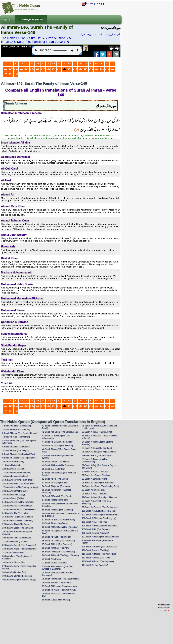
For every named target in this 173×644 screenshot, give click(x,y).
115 (16, 69)
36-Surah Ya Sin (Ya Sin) (13, 562)
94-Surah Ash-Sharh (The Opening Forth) (100, 486)
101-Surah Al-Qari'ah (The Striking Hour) (100, 515)
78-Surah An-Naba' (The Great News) (59, 590)
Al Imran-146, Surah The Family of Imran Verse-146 (36, 40)
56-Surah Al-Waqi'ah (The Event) (57, 496)
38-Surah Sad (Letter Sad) (14, 572)
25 (32, 63)
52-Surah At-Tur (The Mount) (55, 479)
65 (75, 63)
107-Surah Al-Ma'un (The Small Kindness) (101, 537)
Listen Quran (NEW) (31, 21)
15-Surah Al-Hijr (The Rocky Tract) (18, 480)
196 (16, 74)
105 (5, 69)
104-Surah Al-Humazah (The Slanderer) (100, 526)
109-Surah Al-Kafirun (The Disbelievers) (100, 547)
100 (112, 63)
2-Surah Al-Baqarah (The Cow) (16, 429)
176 (107, 69)
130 (32, 69)
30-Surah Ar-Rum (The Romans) (17, 538)
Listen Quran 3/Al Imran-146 (16, 47)
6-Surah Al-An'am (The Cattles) (16, 447)
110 (11, 69)
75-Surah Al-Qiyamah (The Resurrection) (60, 579)
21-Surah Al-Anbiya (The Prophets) (18, 502)
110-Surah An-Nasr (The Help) (96, 550)
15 (21, 63)
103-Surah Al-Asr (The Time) (95, 522)
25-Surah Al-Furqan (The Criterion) (18, 517)
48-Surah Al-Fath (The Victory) (56, 462)
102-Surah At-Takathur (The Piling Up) (99, 518)
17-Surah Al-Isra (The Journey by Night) (20, 487)
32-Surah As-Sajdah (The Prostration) (19, 545)
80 (91, 63)
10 (16, 63)
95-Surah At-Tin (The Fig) (93, 490)
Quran (8, 21)
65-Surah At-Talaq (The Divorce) (57, 537)
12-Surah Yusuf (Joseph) (13, 469)
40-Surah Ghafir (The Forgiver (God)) (19, 580)
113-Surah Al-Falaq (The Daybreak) (98, 561)
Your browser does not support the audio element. (57, 50)
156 (86, 69)
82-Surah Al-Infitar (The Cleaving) (97, 432)
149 (80, 69)
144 (54, 69)
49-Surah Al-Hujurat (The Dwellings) (58, 465)
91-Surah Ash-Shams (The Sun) (96, 475)
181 (112, 69)
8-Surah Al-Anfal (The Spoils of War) (19, 454)
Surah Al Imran (55, 38)
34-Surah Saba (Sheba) (13, 552)
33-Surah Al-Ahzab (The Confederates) (20, 549)
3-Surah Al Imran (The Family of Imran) (20, 433)
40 (48, 63)
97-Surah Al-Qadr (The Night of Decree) (100, 497)
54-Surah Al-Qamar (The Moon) (56, 486)
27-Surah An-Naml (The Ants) (15, 524)
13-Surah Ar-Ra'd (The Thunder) (17, 473)
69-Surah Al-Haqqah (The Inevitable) (58, 552)
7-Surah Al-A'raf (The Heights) (16, 450)
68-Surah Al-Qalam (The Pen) (55, 548)
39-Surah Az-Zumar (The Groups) (17, 576)
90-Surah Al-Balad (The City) (95, 472)
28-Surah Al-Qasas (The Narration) (18, 528)
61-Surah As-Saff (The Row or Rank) (59, 520)
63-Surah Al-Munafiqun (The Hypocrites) (60, 527)
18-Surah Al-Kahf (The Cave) (15, 491)
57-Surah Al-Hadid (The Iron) (55, 500)
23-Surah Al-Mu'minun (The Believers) (19, 509)
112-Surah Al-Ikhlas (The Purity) (96, 558)
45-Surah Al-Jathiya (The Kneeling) (58, 446)
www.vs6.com (164, 607)
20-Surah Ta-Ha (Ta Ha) (13, 498)
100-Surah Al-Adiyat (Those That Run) (99, 511)
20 (27, 63)
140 (43, 69)
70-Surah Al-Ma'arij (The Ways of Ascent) (60, 555)
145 (59, 69)
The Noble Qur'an (13, 38)
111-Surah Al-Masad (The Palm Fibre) (99, 554)
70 (80, 63)
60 (70, 63)
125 (27, 69)
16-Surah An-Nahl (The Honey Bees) (19, 484)
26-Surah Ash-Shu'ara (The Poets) (18, 520)
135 (37, 69)
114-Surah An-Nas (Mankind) (95, 565)
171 (102, 69)
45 (54, 63)
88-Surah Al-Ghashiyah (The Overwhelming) (95, 460)
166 (96, 69)
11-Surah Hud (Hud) (11, 465)
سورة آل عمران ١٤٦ (84, 34)
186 (5, 74)
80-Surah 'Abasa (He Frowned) (56, 600)
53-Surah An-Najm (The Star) (55, 483)
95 (107, 63)
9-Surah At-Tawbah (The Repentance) (19, 458)
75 (86, 63)
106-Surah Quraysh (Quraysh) (95, 533)
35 (43, 63)
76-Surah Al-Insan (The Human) (56, 582)
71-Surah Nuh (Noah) (52, 559)
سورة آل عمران (101, 34)
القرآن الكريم (115, 34)
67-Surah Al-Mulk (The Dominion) (57, 544)
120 (21, 69)
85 (96, 63)
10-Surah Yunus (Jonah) (13, 461)
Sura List (35, 38)
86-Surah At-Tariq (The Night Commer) (99, 452)
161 (91, 69)
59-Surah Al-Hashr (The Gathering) (58, 510)
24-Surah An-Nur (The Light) (15, 513)
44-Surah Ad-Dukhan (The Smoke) (58, 442)
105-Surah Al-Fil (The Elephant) (96, 529)
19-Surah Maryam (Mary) (14, 495)
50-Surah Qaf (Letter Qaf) (54, 469)
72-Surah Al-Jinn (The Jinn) (54, 563)
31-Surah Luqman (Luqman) (15, 541)
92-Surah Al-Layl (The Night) (95, 479)
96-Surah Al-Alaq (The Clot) (94, 494)
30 (38, 63)
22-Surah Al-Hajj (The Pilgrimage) (17, 506)
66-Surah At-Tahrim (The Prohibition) (58, 541)
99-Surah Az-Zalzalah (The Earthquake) (100, 507)
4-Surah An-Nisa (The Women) (16, 437)
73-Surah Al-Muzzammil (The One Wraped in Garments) (57, 568)
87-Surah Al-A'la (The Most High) (97, 455)
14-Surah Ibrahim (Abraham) (15, 476)
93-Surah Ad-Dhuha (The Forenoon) (98, 483)
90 (102, 63)
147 (70, 69)
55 (64, 63)
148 (75, 69)
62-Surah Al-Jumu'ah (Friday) (55, 523)
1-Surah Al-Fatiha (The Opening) (17, 426)
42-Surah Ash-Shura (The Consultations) (60, 432)
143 (48, 69)
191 (11, 74)
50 (59, 63)
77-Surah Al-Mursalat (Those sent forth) (60, 586)
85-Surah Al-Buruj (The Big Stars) (97, 448)
